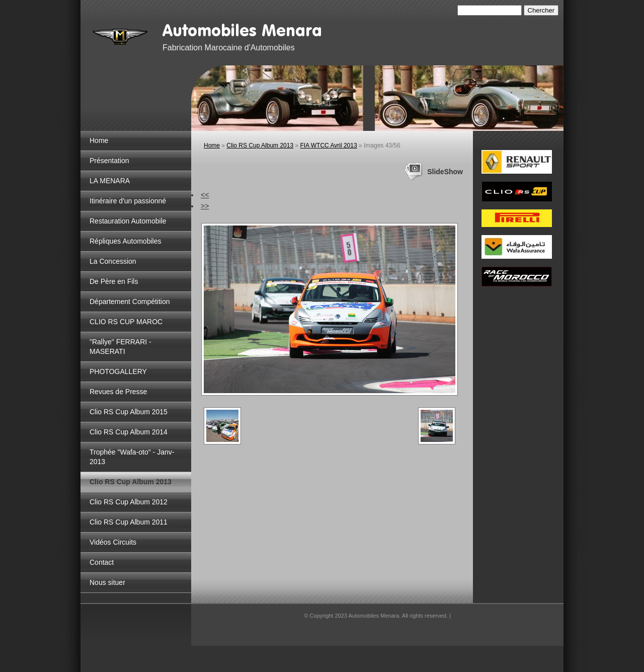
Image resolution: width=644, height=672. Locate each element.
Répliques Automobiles (125, 241)
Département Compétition (130, 302)
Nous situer (107, 582)
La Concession (113, 261)
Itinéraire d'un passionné (128, 201)
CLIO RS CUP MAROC (126, 322)
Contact (102, 562)
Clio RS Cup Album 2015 (129, 412)
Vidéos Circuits (113, 542)
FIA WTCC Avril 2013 (328, 145)
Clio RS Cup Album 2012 (129, 502)
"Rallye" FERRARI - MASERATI (120, 347)
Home (99, 140)
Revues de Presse (118, 392)
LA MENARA (110, 181)
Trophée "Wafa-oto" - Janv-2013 (132, 457)
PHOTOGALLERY (118, 371)
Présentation (109, 161)
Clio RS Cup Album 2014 (129, 432)
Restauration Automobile (128, 221)
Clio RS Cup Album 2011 (129, 522)
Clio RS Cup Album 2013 (131, 482)
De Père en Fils (114, 281)
